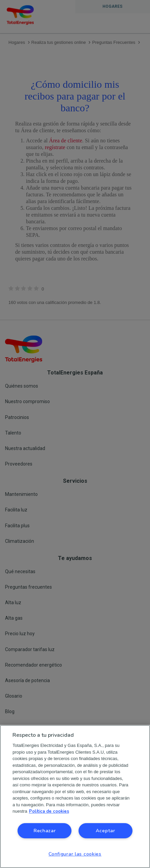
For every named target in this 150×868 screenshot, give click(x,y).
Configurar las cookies (75, 854)
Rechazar (45, 831)
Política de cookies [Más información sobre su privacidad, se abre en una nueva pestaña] (49, 811)
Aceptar (106, 831)
